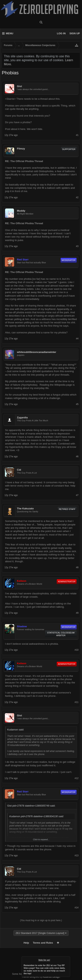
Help (26, 943)
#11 (77, 702)
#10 (77, 650)
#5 (77, 404)
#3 (77, 246)
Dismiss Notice (67, 959)
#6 (77, 457)
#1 (77, 135)
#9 (77, 613)
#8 (77, 567)
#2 (77, 197)
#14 (77, 908)
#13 (77, 856)
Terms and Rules (43, 943)
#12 (77, 778)
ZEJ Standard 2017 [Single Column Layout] (40, 933)
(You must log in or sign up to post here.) (41, 920)
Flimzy (21, 149)
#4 (77, 339)
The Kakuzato (25, 508)
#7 (77, 495)
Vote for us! (44, 960)
